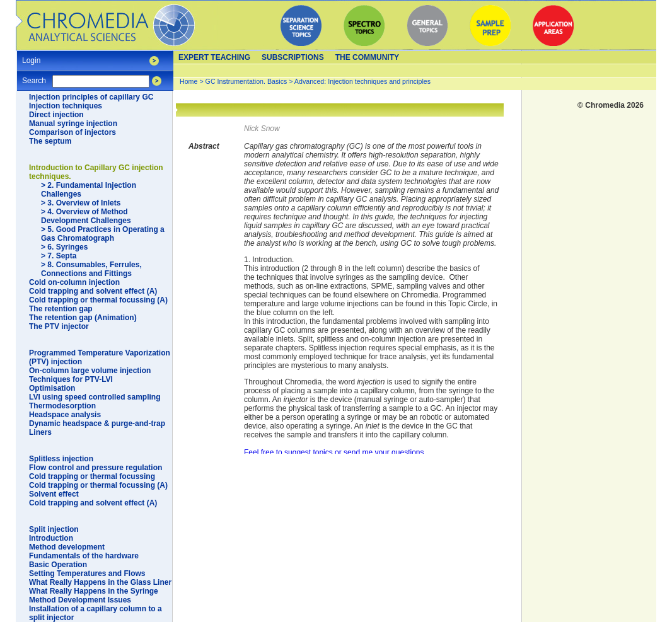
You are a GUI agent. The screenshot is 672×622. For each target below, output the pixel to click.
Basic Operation (58, 565)
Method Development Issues (80, 600)
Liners (40, 432)
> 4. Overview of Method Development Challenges (86, 216)
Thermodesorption (62, 406)
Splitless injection (61, 459)
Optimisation (52, 388)
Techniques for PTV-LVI (71, 379)
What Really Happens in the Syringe (94, 591)
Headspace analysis (65, 415)
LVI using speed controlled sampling (95, 397)
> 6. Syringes (64, 247)
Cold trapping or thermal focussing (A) (98, 300)
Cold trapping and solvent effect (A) (93, 291)
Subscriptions (293, 57)
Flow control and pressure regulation (96, 468)
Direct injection (56, 115)
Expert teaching (214, 57)
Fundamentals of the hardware (84, 556)
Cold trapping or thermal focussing (92, 476)
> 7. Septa (59, 256)
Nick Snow (262, 129)
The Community (367, 57)
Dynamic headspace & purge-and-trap (97, 423)
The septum (50, 141)
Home (188, 81)
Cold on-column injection (74, 282)
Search (34, 77)
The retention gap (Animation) (83, 318)
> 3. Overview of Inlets (81, 203)
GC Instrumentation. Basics (246, 81)
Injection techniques (66, 106)
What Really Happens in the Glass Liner (100, 582)
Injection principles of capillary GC (91, 97)
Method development (67, 547)
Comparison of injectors (72, 132)
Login (31, 56)
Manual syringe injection (73, 124)
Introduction (51, 538)
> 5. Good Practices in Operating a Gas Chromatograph (103, 234)
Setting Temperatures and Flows (87, 573)
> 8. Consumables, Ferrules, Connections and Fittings (91, 269)
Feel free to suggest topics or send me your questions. (335, 452)
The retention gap (61, 309)
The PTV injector (59, 326)
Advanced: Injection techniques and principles (362, 81)
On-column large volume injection (90, 371)
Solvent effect (54, 494)
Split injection (54, 529)
